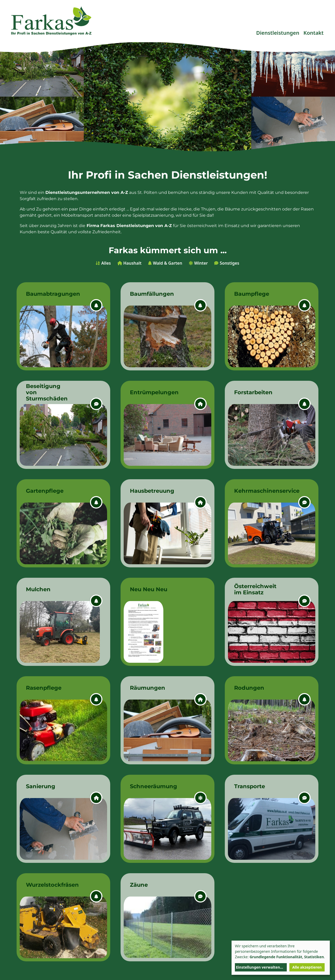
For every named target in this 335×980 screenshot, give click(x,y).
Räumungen (148, 688)
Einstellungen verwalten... (260, 967)
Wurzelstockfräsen (49, 885)
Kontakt (313, 33)
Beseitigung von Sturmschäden (47, 392)
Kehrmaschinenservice (258, 491)
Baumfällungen (152, 294)
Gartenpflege (45, 491)
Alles (106, 263)
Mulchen (38, 589)
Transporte (250, 786)
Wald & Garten (168, 263)
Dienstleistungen (278, 33)
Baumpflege (252, 294)
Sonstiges (229, 263)
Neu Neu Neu (149, 589)
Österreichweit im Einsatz (255, 589)
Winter (201, 263)
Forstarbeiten (253, 392)
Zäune (139, 885)
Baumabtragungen (49, 294)
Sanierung (41, 786)
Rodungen (249, 688)
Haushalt (132, 263)
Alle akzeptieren (307, 967)
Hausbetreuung (152, 491)
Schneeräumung (153, 786)
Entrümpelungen (153, 392)
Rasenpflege (44, 688)
